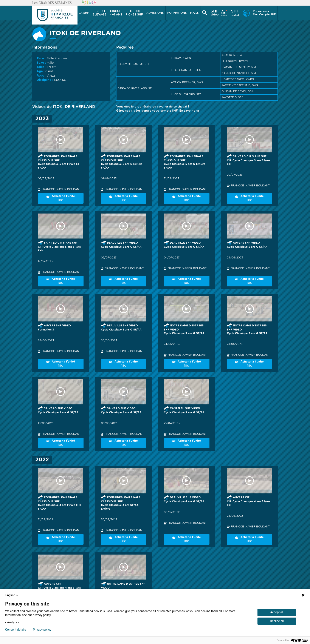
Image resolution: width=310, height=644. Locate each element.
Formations (177, 13)
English (12, 595)
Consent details (16, 630)
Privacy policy (42, 630)
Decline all (277, 621)
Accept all (277, 612)
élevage (99, 13)
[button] (84, 13)
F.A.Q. (194, 13)
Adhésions (155, 13)
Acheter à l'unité (61, 199)
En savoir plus (189, 111)
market (235, 13)
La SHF (84, 13)
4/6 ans (116, 13)
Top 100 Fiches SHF (134, 13)
